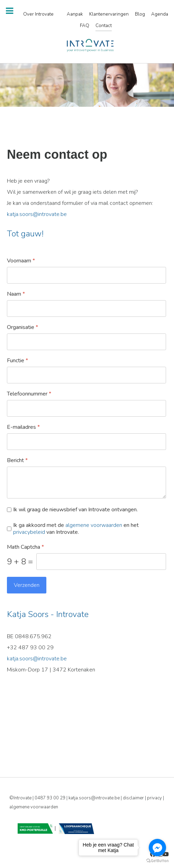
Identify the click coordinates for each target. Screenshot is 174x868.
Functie (17, 361)
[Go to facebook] (157, 848)
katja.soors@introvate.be (37, 214)
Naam (16, 294)
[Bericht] (86, 483)
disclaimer (134, 798)
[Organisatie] (86, 342)
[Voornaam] (86, 275)
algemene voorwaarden (94, 525)
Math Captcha (25, 547)
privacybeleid (29, 532)
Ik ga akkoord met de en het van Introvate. (76, 529)
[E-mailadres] (86, 442)
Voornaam (21, 261)
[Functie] (86, 375)
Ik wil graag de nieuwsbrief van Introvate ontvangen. (75, 510)
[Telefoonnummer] (86, 408)
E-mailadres (23, 427)
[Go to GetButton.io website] (157, 861)
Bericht (17, 461)
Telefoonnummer (29, 394)
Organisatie (22, 327)
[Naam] (86, 309)
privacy (155, 798)
